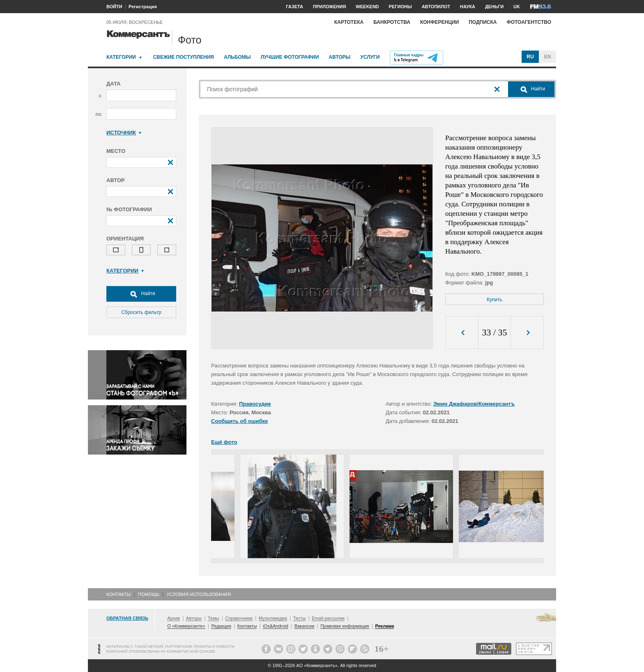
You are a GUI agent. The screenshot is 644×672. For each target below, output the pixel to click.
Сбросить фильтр (141, 312)
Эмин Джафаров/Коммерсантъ (474, 404)
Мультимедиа (273, 618)
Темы (214, 618)
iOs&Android (276, 626)
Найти (141, 294)
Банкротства (392, 22)
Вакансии (305, 626)
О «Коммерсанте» (186, 626)
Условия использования (199, 594)
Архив (174, 618)
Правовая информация (345, 626)
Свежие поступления (184, 57)
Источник (124, 133)
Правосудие (255, 404)
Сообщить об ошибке (239, 421)
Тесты (300, 618)
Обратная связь (127, 618)
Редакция (221, 626)
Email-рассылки (328, 618)
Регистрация (143, 7)
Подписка (483, 22)
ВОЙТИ (114, 7)
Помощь (149, 594)
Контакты (118, 594)
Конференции (439, 22)
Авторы (339, 57)
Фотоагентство (529, 22)
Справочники (239, 618)
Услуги (370, 57)
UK (517, 7)
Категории (121, 57)
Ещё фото (224, 442)
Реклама (384, 626)
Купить (494, 300)
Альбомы (237, 57)
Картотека (349, 22)
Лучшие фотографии (290, 57)
